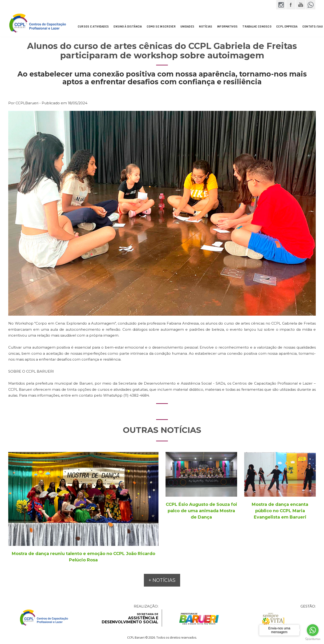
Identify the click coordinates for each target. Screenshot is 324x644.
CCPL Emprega (287, 26)
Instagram (281, 5)
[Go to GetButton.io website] (313, 639)
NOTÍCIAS (206, 26)
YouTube (301, 5)
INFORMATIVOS (227, 26)
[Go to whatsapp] (313, 630)
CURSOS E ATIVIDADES (93, 26)
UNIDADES (187, 26)
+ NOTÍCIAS (162, 580)
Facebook (291, 5)
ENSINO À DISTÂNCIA (128, 26)
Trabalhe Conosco (257, 26)
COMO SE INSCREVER (161, 26)
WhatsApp (311, 5)
